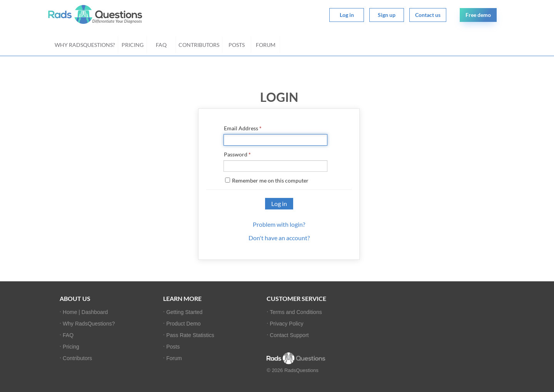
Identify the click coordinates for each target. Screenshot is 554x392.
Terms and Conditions (296, 312)
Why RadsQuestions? (85, 45)
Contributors (199, 45)
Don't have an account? (279, 238)
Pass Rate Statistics (190, 335)
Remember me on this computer (267, 180)
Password (237, 154)
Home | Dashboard (85, 312)
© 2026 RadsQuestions (293, 370)
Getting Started (184, 312)
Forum (266, 45)
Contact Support (289, 335)
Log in (347, 15)
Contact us (428, 15)
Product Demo (183, 324)
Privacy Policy (286, 324)
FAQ (161, 45)
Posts (237, 45)
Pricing (133, 45)
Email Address (243, 128)
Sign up (387, 15)
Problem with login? (279, 224)
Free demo (478, 15)
